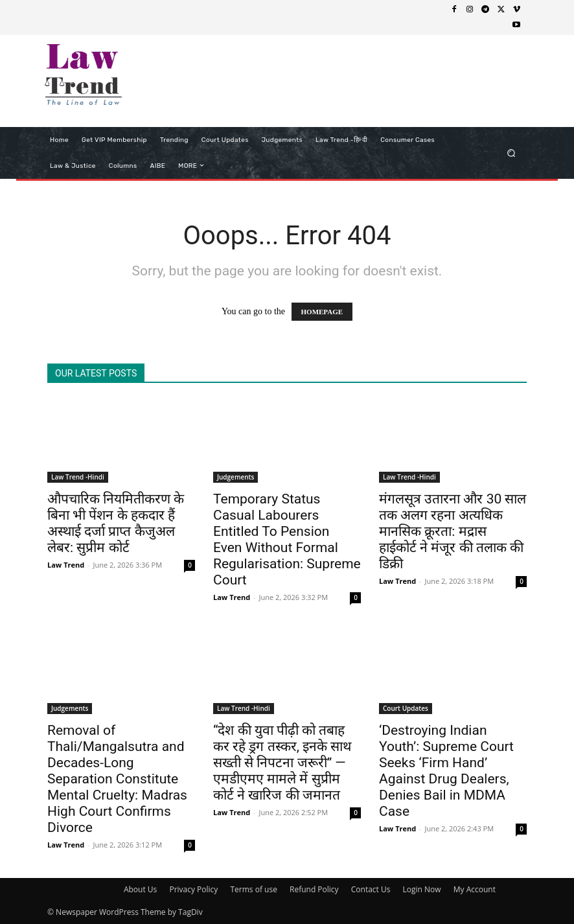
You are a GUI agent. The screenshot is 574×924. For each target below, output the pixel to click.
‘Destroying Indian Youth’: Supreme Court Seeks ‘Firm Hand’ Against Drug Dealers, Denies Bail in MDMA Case (446, 771)
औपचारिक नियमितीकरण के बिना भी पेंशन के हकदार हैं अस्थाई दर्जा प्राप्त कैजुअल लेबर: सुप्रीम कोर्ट (116, 523)
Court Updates (406, 708)
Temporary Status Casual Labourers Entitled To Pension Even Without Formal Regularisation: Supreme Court (287, 539)
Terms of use (253, 889)
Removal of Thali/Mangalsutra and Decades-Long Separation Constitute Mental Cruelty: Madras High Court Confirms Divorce (117, 779)
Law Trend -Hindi (78, 477)
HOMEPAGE (322, 312)
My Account (475, 889)
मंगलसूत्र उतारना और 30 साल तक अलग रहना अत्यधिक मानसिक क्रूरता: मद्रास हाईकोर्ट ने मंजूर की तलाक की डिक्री (453, 531)
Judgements (235, 477)
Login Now (422, 889)
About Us (140, 889)
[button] (511, 153)
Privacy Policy (193, 889)
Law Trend (66, 565)
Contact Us (371, 889)
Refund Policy (314, 889)
